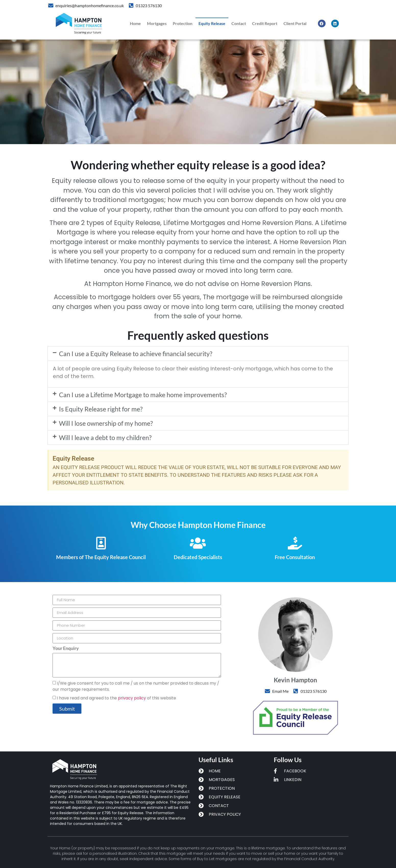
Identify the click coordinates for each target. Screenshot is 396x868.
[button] (198, 354)
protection (183, 23)
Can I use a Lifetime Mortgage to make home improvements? (143, 395)
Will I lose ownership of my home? (106, 423)
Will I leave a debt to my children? (105, 437)
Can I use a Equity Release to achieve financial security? (136, 354)
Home (135, 23)
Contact (239, 23)
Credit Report (265, 23)
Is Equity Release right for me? (101, 409)
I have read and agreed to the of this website (116, 698)
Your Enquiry (66, 648)
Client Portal (295, 23)
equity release (212, 23)
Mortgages (157, 23)
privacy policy (132, 698)
